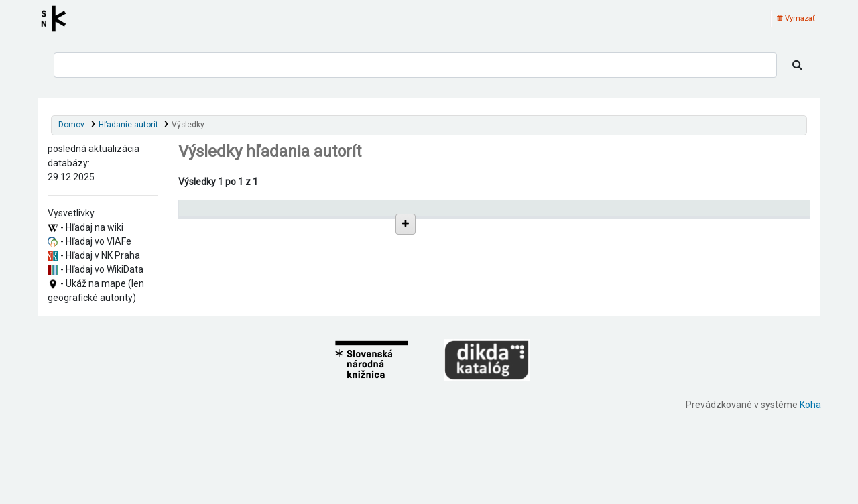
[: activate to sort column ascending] (527, 214)
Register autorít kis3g (58, 19)
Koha (810, 497)
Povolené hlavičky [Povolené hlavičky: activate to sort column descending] (221, 214)
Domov (71, 125)
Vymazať (796, 18)
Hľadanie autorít (128, 125)
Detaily (513, 244)
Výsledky (188, 125)
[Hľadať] (797, 65)
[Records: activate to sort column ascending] (758, 214)
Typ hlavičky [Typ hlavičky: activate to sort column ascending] (593, 214)
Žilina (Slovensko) (238, 369)
